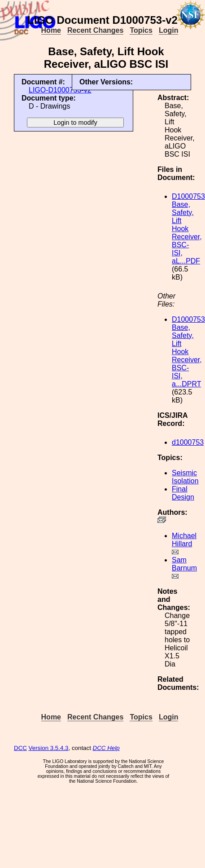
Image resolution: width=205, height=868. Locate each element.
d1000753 (188, 442)
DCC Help (106, 748)
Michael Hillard (184, 540)
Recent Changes (95, 30)
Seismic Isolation (185, 477)
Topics (141, 30)
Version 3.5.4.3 (49, 748)
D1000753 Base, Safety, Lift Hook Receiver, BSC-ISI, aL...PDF (188, 229)
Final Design (183, 493)
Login (169, 30)
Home (51, 30)
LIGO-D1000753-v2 (60, 90)
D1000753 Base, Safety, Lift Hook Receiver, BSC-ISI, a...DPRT (188, 352)
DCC (20, 748)
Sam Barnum (184, 564)
